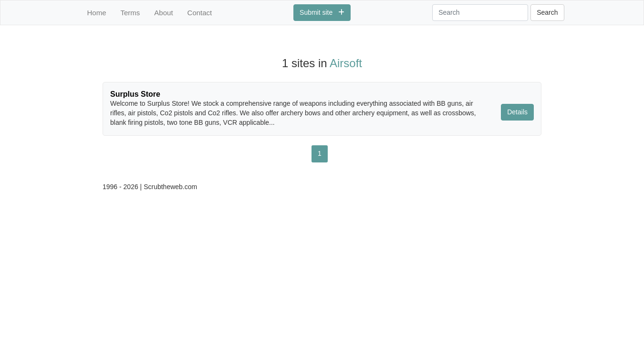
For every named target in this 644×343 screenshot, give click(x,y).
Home (97, 13)
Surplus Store (135, 94)
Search (547, 12)
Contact (200, 13)
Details (517, 112)
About (163, 13)
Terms (130, 13)
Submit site (322, 12)
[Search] (480, 13)
